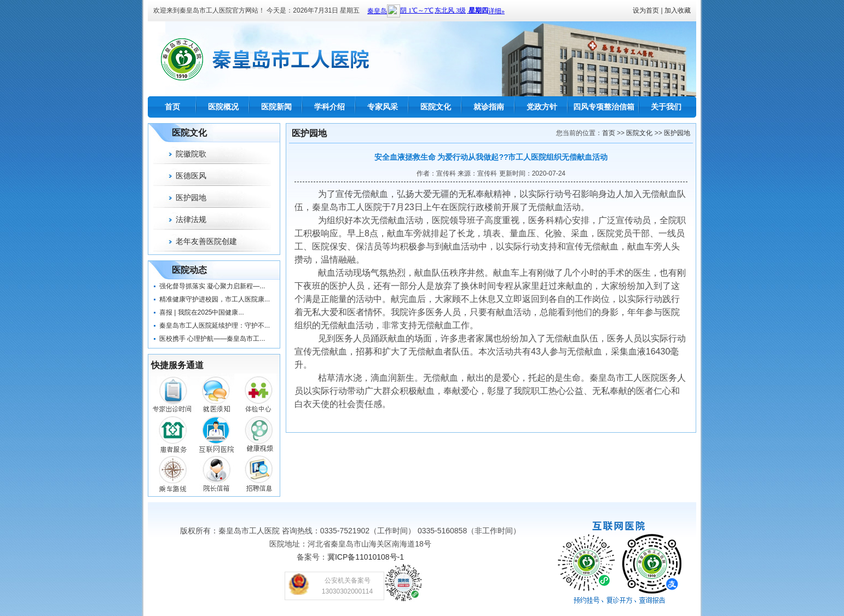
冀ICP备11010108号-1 (366, 557)
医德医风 (191, 176)
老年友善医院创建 (206, 241)
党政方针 (542, 107)
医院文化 (436, 107)
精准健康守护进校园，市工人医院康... (215, 299)
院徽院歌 (191, 154)
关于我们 (666, 107)
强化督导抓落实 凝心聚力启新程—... (212, 286)
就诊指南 (489, 107)
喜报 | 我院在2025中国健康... (201, 312)
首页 (172, 107)
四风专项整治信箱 (604, 107)
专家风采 (383, 107)
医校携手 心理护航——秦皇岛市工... (212, 339)
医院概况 (223, 107)
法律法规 (191, 219)
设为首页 (646, 10)
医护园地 (191, 197)
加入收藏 (678, 10)
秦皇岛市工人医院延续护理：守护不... (215, 326)
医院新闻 (276, 107)
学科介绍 (329, 107)
